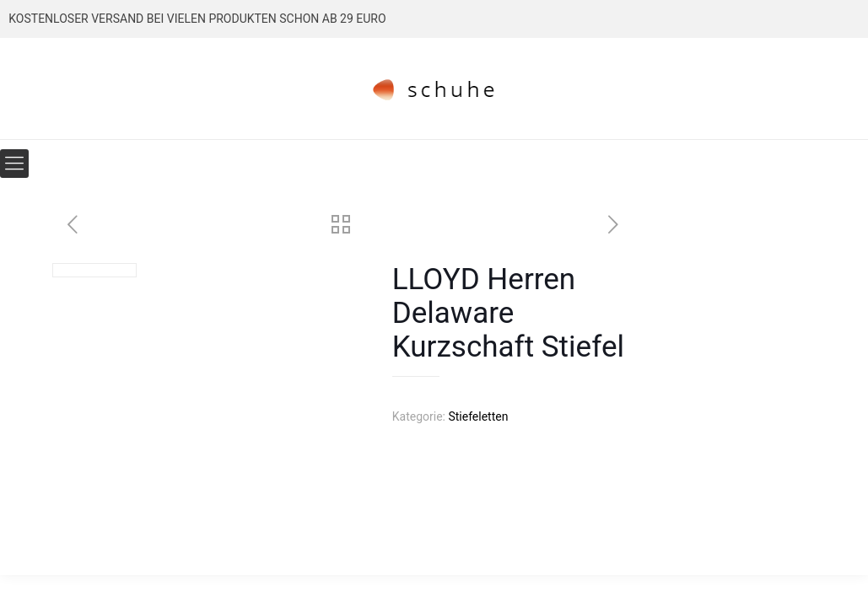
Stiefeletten (478, 416)
